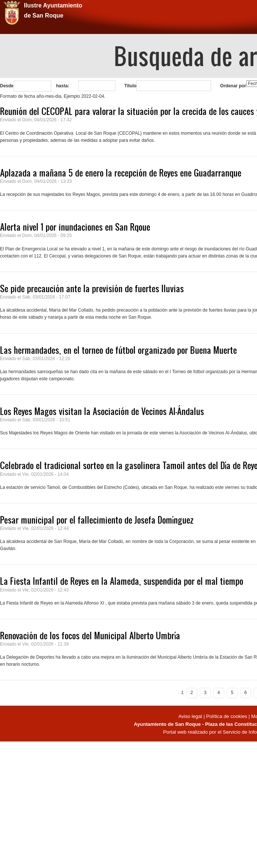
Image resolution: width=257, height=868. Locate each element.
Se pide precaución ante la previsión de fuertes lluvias (92, 288)
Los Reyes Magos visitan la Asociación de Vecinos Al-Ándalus (102, 411)
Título (131, 86)
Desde (7, 86)
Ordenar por (233, 86)
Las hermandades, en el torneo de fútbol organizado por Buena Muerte (118, 350)
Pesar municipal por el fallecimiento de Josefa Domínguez (97, 520)
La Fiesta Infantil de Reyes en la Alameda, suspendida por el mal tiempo (122, 581)
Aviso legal (191, 716)
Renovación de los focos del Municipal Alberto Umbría (90, 636)
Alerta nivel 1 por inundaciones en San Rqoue (75, 227)
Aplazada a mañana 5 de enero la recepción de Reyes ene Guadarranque (121, 173)
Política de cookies (227, 716)
